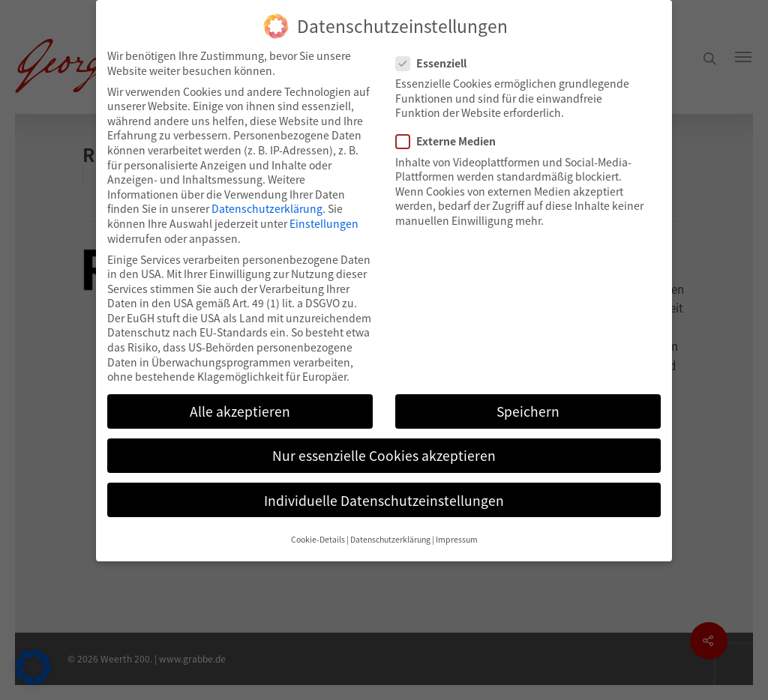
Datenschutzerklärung (267, 208)
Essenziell (437, 63)
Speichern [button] (528, 411)
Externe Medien (452, 141)
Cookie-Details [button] (318, 539)
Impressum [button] (457, 539)
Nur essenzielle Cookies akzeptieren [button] (384, 455)
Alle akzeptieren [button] (240, 411)
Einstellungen (324, 223)
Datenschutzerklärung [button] (390, 539)
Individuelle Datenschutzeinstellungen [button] (384, 500)
